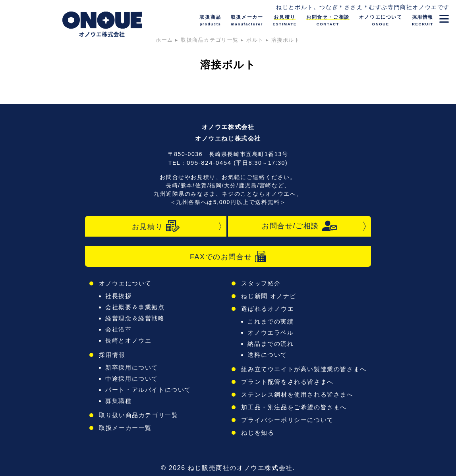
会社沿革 (118, 329)
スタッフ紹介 (261, 283)
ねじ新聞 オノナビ (269, 296)
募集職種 (118, 401)
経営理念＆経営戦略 (135, 318)
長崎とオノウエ (128, 340)
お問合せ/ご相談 (299, 226)
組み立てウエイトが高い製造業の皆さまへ (304, 369)
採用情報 (112, 355)
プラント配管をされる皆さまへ (287, 382)
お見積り (156, 226)
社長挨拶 (118, 296)
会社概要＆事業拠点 (135, 307)
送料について (267, 355)
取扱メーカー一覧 (125, 428)
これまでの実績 (271, 321)
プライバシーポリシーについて (287, 420)
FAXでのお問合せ (228, 256)
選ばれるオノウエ (268, 309)
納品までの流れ (271, 344)
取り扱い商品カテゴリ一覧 (138, 415)
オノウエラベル (271, 332)
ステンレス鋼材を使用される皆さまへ (297, 394)
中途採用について (132, 379)
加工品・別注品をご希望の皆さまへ (294, 407)
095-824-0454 (209, 163)
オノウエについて (125, 283)
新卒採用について (132, 367)
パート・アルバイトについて (148, 390)
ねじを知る (258, 433)
